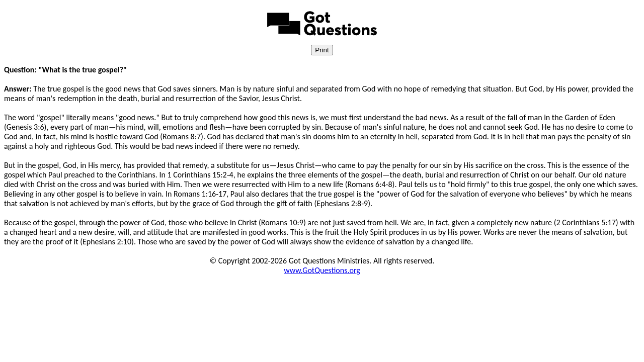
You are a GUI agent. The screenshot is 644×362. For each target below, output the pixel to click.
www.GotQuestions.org (322, 270)
